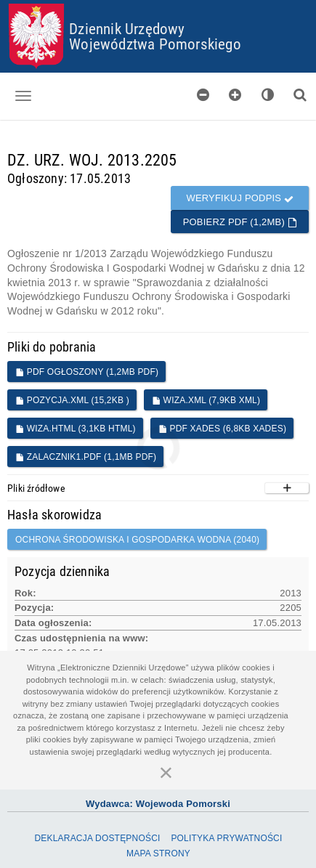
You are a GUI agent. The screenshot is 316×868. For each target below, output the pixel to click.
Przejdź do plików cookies (159, 4)
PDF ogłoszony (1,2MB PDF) (87, 372)
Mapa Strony (158, 853)
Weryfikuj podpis (240, 198)
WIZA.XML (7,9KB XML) (206, 400)
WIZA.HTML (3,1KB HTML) (76, 429)
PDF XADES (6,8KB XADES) (222, 429)
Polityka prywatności (226, 838)
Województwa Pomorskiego (155, 44)
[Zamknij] (166, 772)
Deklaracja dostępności (97, 838)
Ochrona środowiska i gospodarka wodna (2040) (137, 540)
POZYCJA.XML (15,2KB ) (72, 400)
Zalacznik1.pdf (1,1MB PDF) (86, 457)
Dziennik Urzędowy (127, 28)
